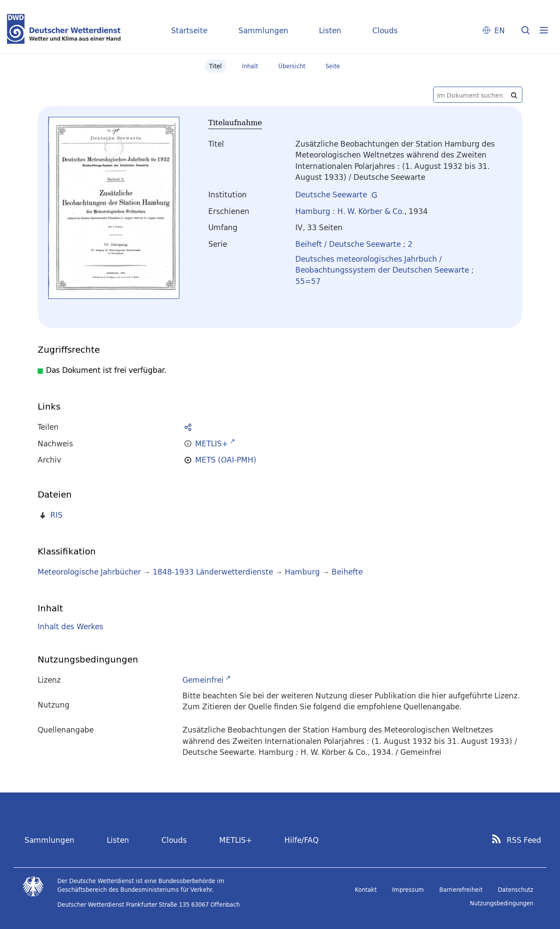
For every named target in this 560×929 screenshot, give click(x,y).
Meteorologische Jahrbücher (89, 572)
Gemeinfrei (203, 680)
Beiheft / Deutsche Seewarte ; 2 (354, 244)
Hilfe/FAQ (301, 840)
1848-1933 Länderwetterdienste (214, 572)
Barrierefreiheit (461, 890)
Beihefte (347, 572)
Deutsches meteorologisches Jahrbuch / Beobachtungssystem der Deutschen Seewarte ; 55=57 (385, 270)
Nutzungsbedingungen (502, 903)
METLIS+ (236, 840)
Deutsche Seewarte (331, 195)
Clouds (385, 30)
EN (500, 30)
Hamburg (313, 211)
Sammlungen (263, 30)
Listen (330, 30)
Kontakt (366, 890)
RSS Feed (524, 840)
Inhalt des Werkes (70, 627)
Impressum (408, 890)
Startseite (189, 30)
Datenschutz (516, 890)
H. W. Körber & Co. (371, 211)
